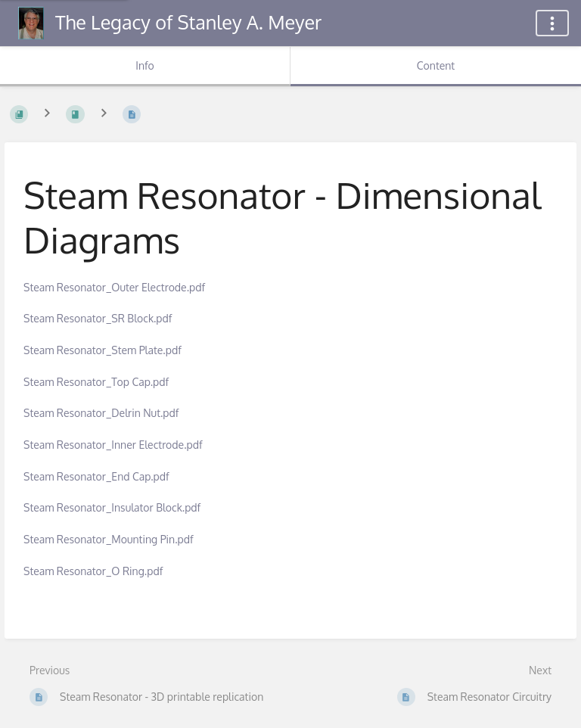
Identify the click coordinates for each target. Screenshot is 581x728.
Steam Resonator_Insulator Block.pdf (112, 507)
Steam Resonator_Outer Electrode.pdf (114, 287)
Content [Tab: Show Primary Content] (436, 65)
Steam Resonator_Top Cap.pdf (96, 382)
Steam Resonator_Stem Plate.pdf (103, 350)
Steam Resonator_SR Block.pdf (98, 318)
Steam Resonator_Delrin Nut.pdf (101, 413)
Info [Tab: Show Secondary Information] (145, 65)
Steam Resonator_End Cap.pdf (96, 476)
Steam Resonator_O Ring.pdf (93, 571)
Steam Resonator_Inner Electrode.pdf (113, 445)
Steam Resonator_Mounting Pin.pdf (109, 539)
